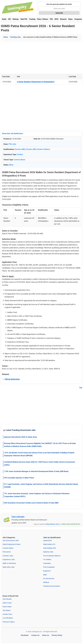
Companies (78, 19)
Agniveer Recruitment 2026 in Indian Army (21, 437)
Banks (4, 19)
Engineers (47, 571)
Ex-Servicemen (49, 578)
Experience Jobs (9, 559)
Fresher (20, 154)
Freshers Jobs (8, 556)
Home (6, 37)
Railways (16, 19)
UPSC (56, 19)
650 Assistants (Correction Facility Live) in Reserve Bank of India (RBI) (31, 503)
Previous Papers (9, 622)
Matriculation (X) (49, 544)
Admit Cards (7, 603)
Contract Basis (20, 160)
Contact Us (35, 635)
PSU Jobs (12, 144)
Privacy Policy (57, 635)
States (70, 19)
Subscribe (59, 13)
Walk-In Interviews (9, 563)
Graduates (47, 563)
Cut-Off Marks (8, 618)
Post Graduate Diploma (52, 556)
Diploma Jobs (48, 552)
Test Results (7, 599)
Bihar (11, 165)
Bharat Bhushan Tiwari (53, 524)
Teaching (32, 19)
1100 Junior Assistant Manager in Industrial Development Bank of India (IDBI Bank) (36, 471)
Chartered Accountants (52, 586)
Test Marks (7, 610)
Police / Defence (43, 19)
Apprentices (48, 540)
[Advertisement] (41, 58)
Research (63, 19)
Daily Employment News (12, 544)
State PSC (24, 19)
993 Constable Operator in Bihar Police (19, 478)
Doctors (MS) (31, 149)
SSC (10, 19)
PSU (51, 19)
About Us (46, 635)
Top (81, 388)
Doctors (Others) (44, 149)
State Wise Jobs (9, 567)
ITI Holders (47, 559)
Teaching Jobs (15, 37)
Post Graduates (49, 567)
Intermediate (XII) (50, 548)
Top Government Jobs (11, 540)
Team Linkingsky (18, 517)
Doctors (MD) (20, 149)
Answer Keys (7, 614)
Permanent (7, 552)
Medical (46, 582)
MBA (45, 575)
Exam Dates (7, 607)
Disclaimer (25, 635)
